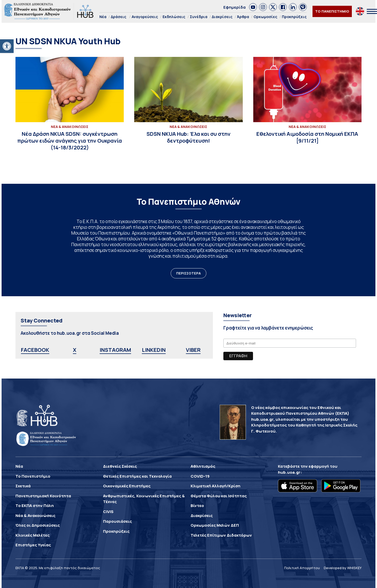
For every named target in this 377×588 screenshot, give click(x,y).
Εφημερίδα (235, 7)
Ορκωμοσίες (265, 17)
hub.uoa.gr (289, 472)
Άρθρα (243, 17)
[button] (7, 46)
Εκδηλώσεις (174, 17)
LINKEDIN (154, 350)
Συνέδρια (199, 17)
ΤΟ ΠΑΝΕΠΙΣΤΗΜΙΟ (332, 11)
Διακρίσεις (222, 17)
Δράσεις (119, 17)
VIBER (193, 350)
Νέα (103, 17)
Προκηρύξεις (294, 17)
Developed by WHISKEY (343, 568)
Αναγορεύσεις (145, 17)
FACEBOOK (35, 350)
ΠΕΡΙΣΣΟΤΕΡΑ (188, 273)
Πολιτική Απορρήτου (302, 568)
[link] (253, 7)
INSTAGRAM (115, 350)
